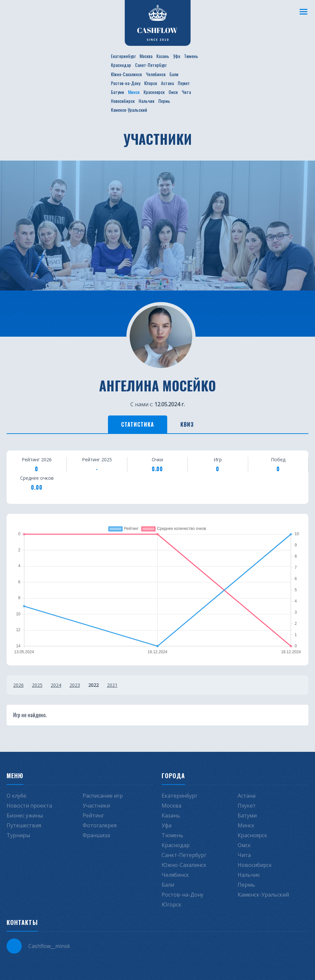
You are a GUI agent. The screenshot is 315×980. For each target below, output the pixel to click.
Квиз (187, 424)
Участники (96, 806)
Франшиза (96, 835)
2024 (56, 685)
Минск (134, 92)
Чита (186, 92)
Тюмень (191, 56)
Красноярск (154, 92)
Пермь (164, 101)
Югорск (151, 83)
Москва (146, 56)
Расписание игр (103, 796)
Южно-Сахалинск (126, 74)
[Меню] (303, 12)
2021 (112, 685)
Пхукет (184, 83)
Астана (167, 83)
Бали (174, 74)
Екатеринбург (123, 56)
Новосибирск (123, 101)
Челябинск (156, 74)
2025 (37, 685)
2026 (18, 685)
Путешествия (24, 825)
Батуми (118, 92)
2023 (75, 685)
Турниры (18, 835)
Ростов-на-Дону (126, 83)
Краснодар (121, 65)
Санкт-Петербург (151, 65)
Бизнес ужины (25, 815)
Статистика (138, 424)
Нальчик (146, 101)
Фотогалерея (100, 825)
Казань (163, 56)
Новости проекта (29, 806)
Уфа (177, 56)
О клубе (16, 796)
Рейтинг (93, 815)
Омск (173, 92)
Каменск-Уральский (129, 110)
